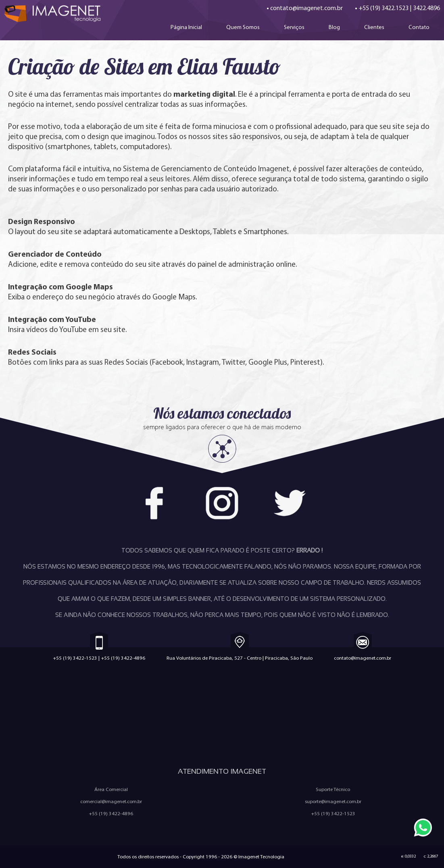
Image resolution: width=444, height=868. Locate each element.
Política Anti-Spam (274, 726)
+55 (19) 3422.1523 (384, 8)
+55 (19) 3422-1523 (75, 658)
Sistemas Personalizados (162, 740)
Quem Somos (243, 27)
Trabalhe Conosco (274, 712)
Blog (334, 27)
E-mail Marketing (56, 740)
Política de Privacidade (379, 726)
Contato (419, 27)
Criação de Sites (56, 712)
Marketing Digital (161, 726)
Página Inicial (186, 27)
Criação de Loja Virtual (162, 712)
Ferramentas (274, 740)
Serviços (294, 27)
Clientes (374, 27)
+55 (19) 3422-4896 (123, 658)
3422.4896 (426, 8)
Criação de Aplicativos (56, 726)
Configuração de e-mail (379, 740)
